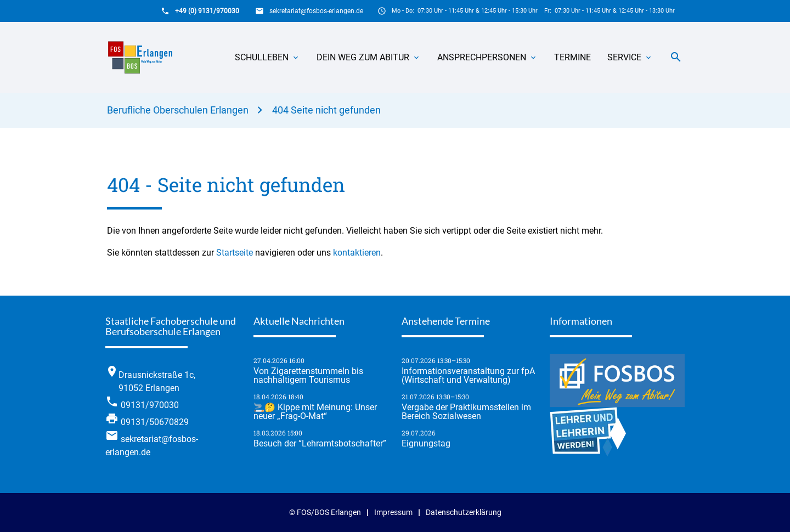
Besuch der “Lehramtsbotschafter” (320, 444)
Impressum (393, 513)
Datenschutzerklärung (464, 513)
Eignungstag (426, 444)
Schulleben (262, 57)
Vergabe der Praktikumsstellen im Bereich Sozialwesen (466, 412)
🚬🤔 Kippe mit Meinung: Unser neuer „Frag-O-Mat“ (315, 412)
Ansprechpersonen (482, 57)
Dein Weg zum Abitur (363, 57)
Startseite (235, 253)
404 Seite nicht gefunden (326, 110)
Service (624, 57)
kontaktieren (357, 253)
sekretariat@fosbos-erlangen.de (316, 11)
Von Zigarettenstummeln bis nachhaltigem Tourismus (308, 376)
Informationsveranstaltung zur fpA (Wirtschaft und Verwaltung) (468, 376)
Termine (572, 57)
